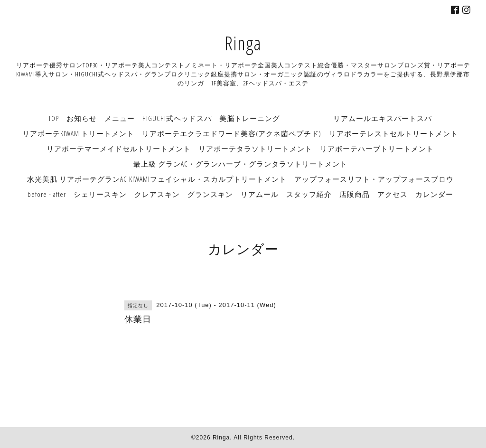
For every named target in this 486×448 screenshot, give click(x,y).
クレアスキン (157, 194)
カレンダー (434, 194)
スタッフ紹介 (309, 194)
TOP (54, 118)
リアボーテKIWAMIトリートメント (78, 133)
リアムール (260, 194)
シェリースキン (100, 194)
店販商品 (355, 194)
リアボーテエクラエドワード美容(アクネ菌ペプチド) (232, 133)
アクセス (393, 194)
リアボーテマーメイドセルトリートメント (119, 149)
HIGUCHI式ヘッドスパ (177, 118)
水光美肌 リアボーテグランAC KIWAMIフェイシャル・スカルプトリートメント (157, 179)
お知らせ (82, 118)
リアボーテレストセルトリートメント (393, 133)
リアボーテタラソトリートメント (255, 149)
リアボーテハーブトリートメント (377, 149)
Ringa (243, 43)
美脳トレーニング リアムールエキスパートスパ (326, 118)
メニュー (120, 118)
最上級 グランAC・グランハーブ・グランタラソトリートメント (240, 164)
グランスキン (210, 194)
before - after (47, 194)
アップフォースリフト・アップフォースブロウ (374, 179)
